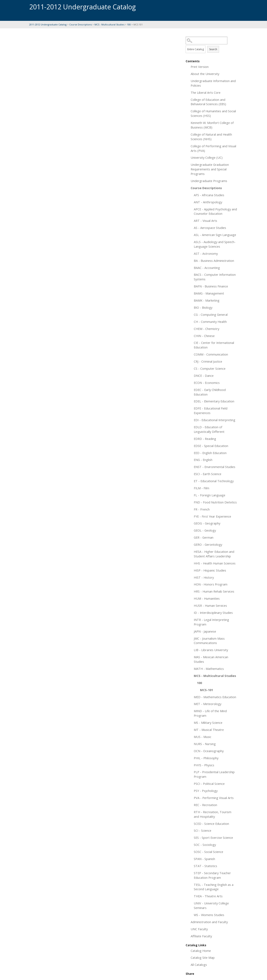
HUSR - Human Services (210, 605)
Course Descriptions (81, 24)
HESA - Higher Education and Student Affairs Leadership (214, 554)
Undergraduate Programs (209, 181)
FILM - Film (202, 488)
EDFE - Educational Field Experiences (211, 411)
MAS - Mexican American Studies (211, 659)
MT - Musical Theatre (209, 730)
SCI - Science (203, 830)
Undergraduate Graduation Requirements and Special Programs (210, 169)
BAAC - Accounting (207, 268)
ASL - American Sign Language (215, 235)
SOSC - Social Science (208, 852)
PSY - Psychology (206, 791)
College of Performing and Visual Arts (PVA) (213, 148)
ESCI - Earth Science (208, 474)
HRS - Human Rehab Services (214, 591)
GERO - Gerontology (208, 544)
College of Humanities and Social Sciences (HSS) (213, 113)
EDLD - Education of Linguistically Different (209, 429)
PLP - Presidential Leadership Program (214, 774)
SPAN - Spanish (204, 859)
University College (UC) (207, 157)
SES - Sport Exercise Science (213, 838)
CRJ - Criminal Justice (208, 361)
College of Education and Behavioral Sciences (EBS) (208, 102)
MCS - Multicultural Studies (109, 24)
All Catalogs (199, 965)
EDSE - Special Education (211, 446)
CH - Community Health (210, 322)
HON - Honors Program (211, 584)
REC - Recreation (205, 805)
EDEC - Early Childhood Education (210, 392)
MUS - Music (203, 737)
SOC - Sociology (205, 845)
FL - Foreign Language (210, 495)
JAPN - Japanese (205, 631)
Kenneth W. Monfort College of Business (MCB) (212, 125)
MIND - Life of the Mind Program (210, 713)
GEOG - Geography (207, 523)
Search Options (212, 44)
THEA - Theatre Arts (208, 896)
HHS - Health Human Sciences (215, 563)
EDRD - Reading (205, 439)
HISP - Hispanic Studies (210, 570)
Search (213, 49)
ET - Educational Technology (214, 481)
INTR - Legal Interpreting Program (211, 622)
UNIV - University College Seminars (211, 905)
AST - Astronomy (206, 253)
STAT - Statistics (205, 866)
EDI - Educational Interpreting (215, 420)
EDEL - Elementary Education (214, 401)
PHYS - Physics (204, 765)
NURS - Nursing (205, 744)
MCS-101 (207, 690)
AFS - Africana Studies (209, 195)
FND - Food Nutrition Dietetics (215, 502)
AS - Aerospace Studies (210, 228)
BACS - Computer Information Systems (215, 277)
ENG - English (203, 460)
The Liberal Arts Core (206, 92)
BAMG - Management (209, 293)
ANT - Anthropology (208, 202)
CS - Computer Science (210, 368)
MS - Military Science (208, 723)
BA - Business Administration (214, 261)
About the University (205, 74)
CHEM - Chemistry (207, 329)
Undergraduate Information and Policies (213, 83)
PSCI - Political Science (209, 784)
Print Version (200, 67)
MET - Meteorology (208, 704)
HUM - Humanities (207, 598)
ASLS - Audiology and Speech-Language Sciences (215, 244)
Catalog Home (201, 951)
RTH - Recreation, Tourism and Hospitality (213, 814)
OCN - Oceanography (209, 751)
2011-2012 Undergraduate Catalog (48, 24)
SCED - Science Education (211, 824)
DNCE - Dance (204, 376)
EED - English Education (210, 453)
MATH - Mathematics (209, 669)
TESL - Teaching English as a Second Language (214, 887)
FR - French (202, 509)
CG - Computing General (211, 315)
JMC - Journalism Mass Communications (209, 641)
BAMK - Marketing (207, 300)
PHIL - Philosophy (206, 758)
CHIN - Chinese (204, 336)
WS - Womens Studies (209, 915)
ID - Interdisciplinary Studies (213, 613)
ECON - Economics (207, 383)
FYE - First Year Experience (212, 516)
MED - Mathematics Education (215, 697)
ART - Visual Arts (205, 221)
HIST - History (204, 577)
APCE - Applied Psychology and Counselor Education (215, 211)
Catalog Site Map (203, 958)
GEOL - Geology (205, 530)
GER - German (204, 537)
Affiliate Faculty (201, 936)
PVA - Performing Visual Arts (214, 798)
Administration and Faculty (209, 922)
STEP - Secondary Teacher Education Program (212, 875)
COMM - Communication (211, 354)
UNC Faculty (199, 929)
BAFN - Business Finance (211, 286)
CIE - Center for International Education (214, 345)
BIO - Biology (203, 307)
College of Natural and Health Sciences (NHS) (211, 137)
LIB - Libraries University (211, 650)
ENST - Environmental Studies (215, 467)
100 (129, 24)
